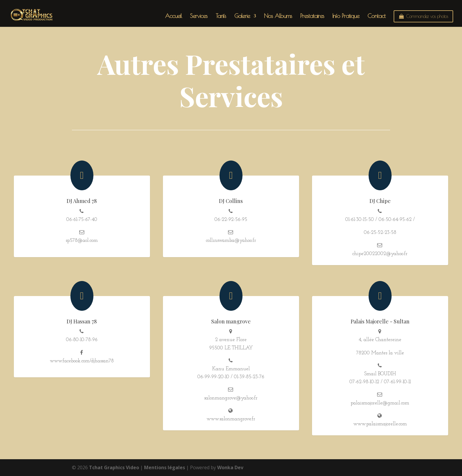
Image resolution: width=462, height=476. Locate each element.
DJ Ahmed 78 (82, 201)
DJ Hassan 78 (82, 321)
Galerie (242, 16)
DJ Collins (231, 201)
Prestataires (312, 16)
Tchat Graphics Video (114, 467)
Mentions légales (165, 467)
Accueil (173, 16)
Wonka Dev (230, 467)
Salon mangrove (231, 321)
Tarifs (221, 16)
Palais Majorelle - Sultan (380, 321)
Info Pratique (346, 16)
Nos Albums (278, 16)
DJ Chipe (380, 201)
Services (199, 16)
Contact (376, 16)
